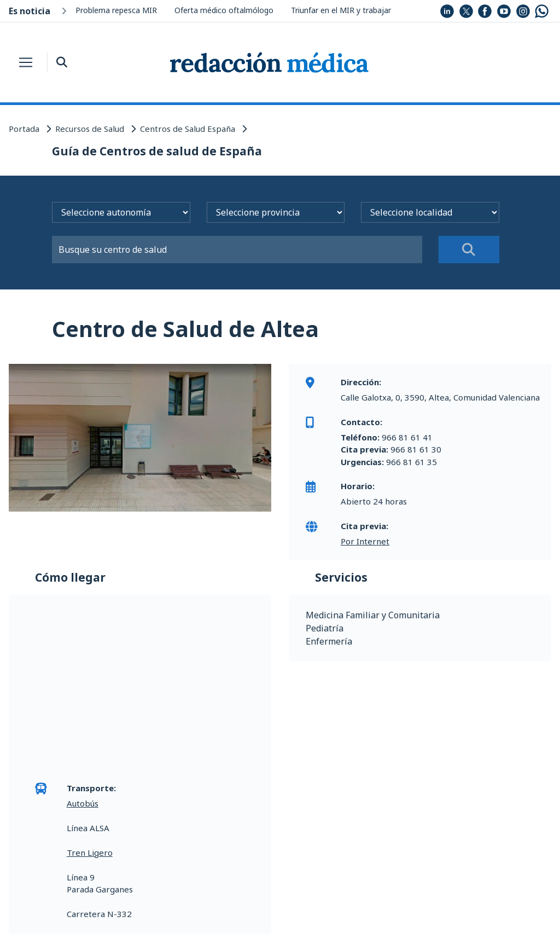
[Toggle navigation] (26, 62)
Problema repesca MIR (116, 10)
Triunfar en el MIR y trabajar (341, 10)
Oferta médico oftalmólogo (224, 10)
